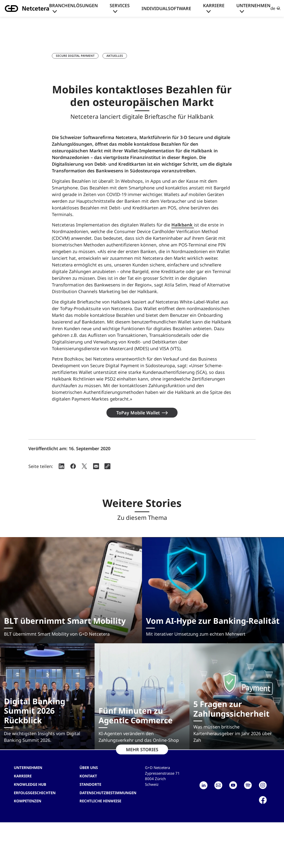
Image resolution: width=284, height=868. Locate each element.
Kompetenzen (28, 801)
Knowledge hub (30, 784)
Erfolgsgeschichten (35, 793)
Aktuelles (115, 56)
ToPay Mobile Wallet (138, 413)
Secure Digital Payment (75, 56)
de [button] (273, 8)
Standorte (90, 784)
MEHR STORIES (142, 749)
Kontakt (88, 776)
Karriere (214, 5)
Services (120, 5)
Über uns (89, 767)
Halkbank (183, 225)
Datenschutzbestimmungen (108, 793)
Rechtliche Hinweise (100, 801)
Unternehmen (253, 5)
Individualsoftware (166, 8)
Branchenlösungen (73, 5)
